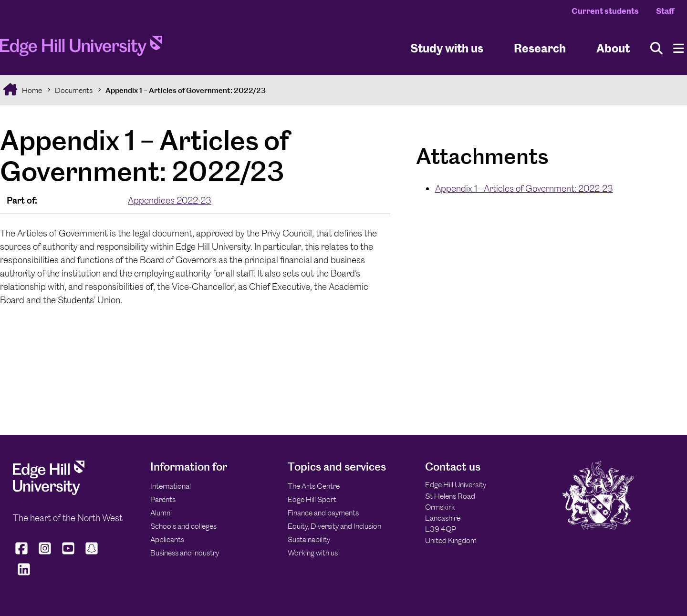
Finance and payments (323, 513)
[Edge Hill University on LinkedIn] (24, 575)
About (613, 48)
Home (31, 90)
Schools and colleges (183, 526)
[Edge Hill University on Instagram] (45, 554)
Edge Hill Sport (312, 499)
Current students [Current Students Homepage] (605, 11)
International (171, 486)
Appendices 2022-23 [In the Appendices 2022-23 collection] (170, 200)
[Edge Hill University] (49, 492)
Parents (163, 499)
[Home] (81, 49)
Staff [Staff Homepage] (665, 11)
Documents (74, 90)
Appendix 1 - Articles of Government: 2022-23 (524, 189)
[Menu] (679, 48)
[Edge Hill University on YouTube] (68, 554)
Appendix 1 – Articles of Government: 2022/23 (186, 90)
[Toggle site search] (656, 48)
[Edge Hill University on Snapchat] (92, 554)
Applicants (167, 539)
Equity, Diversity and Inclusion (334, 526)
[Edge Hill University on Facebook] (23, 554)
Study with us (447, 48)
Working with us (313, 553)
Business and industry (185, 553)
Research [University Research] (540, 48)
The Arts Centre (314, 486)
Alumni (161, 513)
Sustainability (309, 539)
